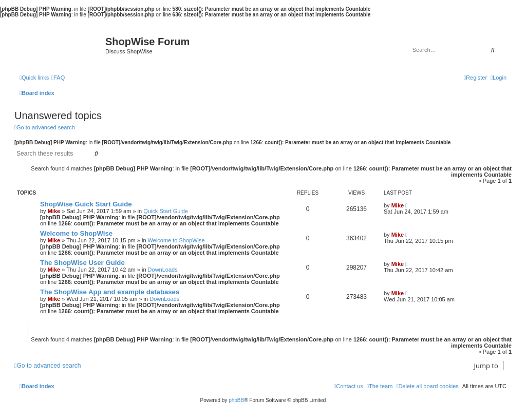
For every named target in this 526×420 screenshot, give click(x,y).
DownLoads (163, 270)
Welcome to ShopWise (76, 233)
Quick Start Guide (166, 211)
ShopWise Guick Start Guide (86, 204)
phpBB (236, 400)
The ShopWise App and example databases (110, 292)
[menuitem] (58, 78)
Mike (54, 211)
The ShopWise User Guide (82, 263)
